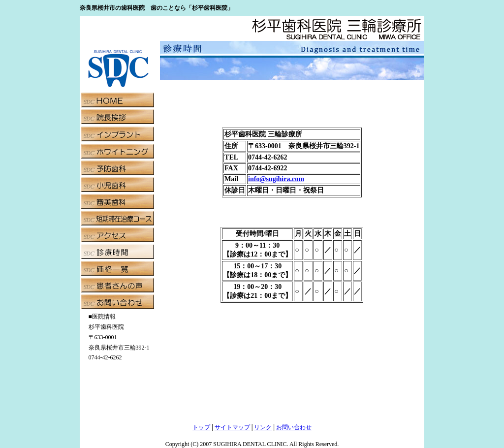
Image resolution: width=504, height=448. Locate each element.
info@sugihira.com (276, 179)
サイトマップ (232, 427)
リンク (263, 427)
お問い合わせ (294, 427)
